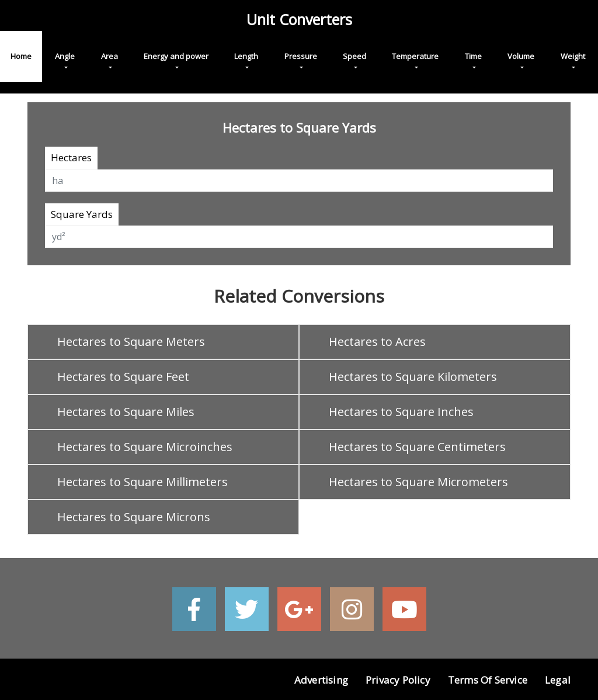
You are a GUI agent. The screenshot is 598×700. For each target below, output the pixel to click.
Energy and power (176, 56)
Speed (354, 56)
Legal (558, 680)
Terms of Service (488, 680)
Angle (65, 56)
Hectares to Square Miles (126, 412)
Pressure (301, 56)
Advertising (321, 680)
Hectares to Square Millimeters (142, 482)
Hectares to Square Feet (123, 377)
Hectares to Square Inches (401, 412)
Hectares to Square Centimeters (417, 447)
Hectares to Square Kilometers (413, 377)
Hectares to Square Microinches (145, 447)
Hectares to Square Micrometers (418, 482)
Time (473, 56)
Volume (521, 56)
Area (109, 56)
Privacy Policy (398, 680)
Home (21, 56)
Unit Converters (299, 19)
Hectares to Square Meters (131, 342)
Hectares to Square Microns (134, 517)
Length (246, 56)
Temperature (415, 56)
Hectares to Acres (377, 342)
